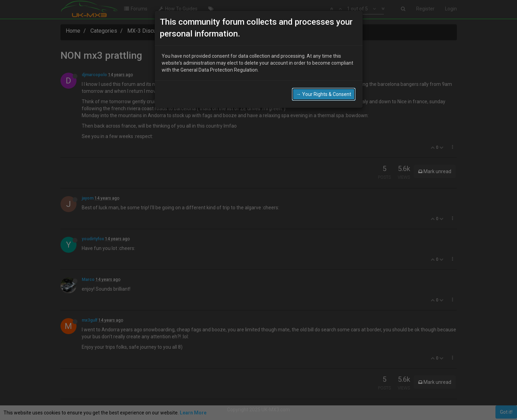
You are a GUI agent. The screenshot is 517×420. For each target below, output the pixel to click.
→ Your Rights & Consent (324, 92)
